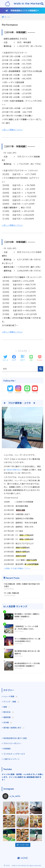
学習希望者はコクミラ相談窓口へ (22, 11)
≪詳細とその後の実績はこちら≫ (17, 568)
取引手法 (9, 712)
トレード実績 (11, 697)
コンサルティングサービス (14, 754)
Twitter (10, 393)
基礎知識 (9, 717)
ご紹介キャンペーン (11, 759)
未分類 (8, 723)
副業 (7, 707)
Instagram (18, 393)
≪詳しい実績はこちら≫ (12, 130)
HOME (22, 858)
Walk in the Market (23, 4)
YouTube (35, 393)
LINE (27, 393)
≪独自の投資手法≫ (13, 470)
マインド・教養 (12, 702)
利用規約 (7, 749)
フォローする (23, 845)
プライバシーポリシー (12, 743)
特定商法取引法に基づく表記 (15, 738)
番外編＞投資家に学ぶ (14, 728)
